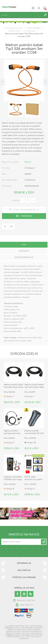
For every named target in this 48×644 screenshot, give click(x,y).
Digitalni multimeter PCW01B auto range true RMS (13, 480)
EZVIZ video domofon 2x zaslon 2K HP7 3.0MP (33, 480)
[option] (16, 109)
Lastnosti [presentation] (24, 251)
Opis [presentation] (24, 245)
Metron (28, 162)
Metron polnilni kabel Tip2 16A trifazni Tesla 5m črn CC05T (34, 387)
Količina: (16, 200)
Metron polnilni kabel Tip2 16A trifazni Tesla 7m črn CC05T (14, 387)
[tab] (24, 245)
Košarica (44, 8)
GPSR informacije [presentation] (24, 257)
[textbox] (21, 15)
